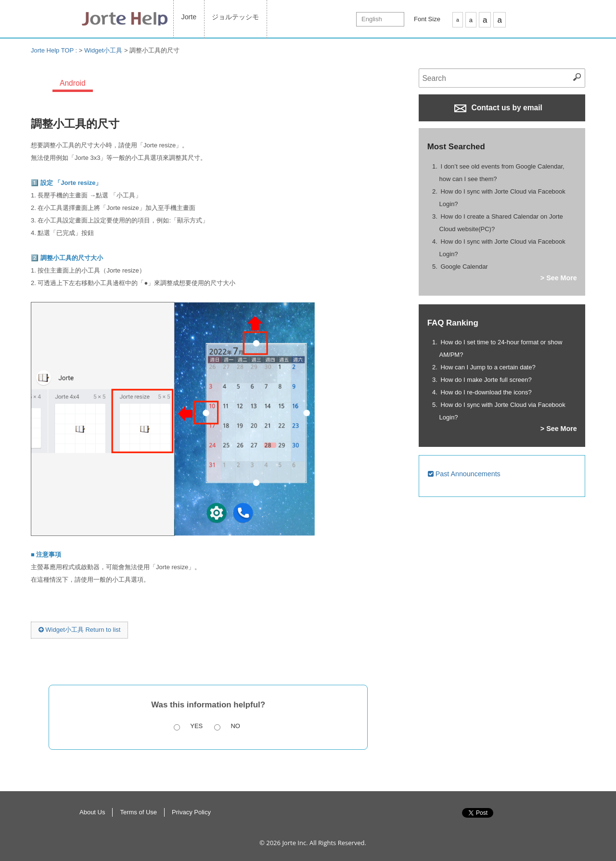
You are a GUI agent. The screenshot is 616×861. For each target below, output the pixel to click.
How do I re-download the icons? (486, 392)
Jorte (189, 17)
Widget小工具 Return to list (80, 630)
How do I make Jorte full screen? (486, 380)
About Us (92, 812)
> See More (559, 278)
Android (73, 83)
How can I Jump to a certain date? (488, 367)
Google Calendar (464, 267)
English (372, 19)
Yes (196, 726)
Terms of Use (138, 812)
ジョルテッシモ (235, 17)
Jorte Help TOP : (55, 50)
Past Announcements (464, 474)
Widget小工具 (103, 50)
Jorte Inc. (295, 843)
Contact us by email (498, 108)
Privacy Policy (191, 812)
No (235, 726)
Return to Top (539, 823)
